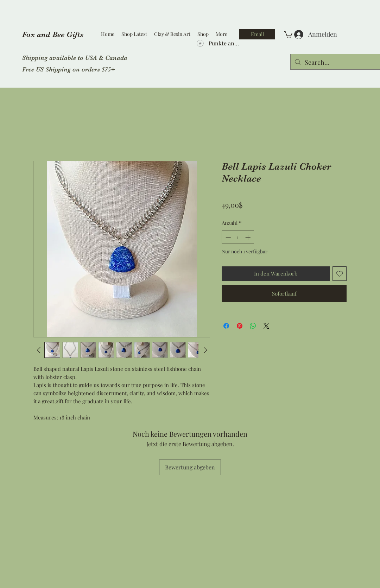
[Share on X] (266, 326)
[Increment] (249, 237)
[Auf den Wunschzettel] (340, 274)
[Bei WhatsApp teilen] (253, 326)
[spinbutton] (238, 237)
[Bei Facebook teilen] (226, 326)
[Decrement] (227, 237)
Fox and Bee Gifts (53, 34)
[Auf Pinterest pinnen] (240, 326)
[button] (288, 34)
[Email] (257, 34)
